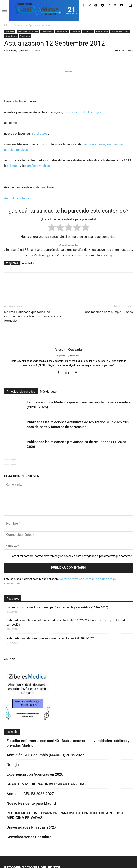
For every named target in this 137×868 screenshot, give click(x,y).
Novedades (11, 36)
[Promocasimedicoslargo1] (68, 84)
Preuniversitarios (120, 32)
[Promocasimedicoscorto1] (28, 719)
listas (14, 166)
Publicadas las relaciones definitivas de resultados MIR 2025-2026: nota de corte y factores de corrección (66, 622)
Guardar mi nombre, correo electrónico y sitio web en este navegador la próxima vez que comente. (71, 556)
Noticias (76, 32)
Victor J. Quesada (19, 50)
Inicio (7, 25)
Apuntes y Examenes (40, 25)
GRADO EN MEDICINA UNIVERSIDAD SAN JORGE (47, 784)
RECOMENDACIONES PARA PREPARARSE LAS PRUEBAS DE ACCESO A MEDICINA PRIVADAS (65, 815)
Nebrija (13, 765)
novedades (28, 263)
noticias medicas (16, 150)
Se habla (12, 732)
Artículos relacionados (21, 392)
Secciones (25, 36)
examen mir (115, 144)
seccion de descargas (86, 112)
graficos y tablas (39, 166)
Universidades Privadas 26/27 (31, 827)
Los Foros (88, 32)
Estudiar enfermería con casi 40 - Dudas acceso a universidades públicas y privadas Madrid (68, 743)
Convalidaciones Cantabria (29, 837)
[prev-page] (7, 462)
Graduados (47, 32)
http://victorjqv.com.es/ (68, 356)
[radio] (52, 228)
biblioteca (41, 134)
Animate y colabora (18, 198)
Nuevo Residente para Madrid (31, 803)
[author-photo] (68, 343)
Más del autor (49, 392)
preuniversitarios (94, 144)
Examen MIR (62, 32)
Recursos (19, 25)
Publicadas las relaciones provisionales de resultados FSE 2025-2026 (51, 638)
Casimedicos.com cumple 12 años (109, 312)
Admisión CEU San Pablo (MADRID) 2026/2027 (45, 755)
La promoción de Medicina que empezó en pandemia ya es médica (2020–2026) (57, 607)
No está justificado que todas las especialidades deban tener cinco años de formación (33, 316)
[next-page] (13, 462)
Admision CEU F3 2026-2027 (30, 794)
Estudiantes (102, 32)
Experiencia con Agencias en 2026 (35, 774)
